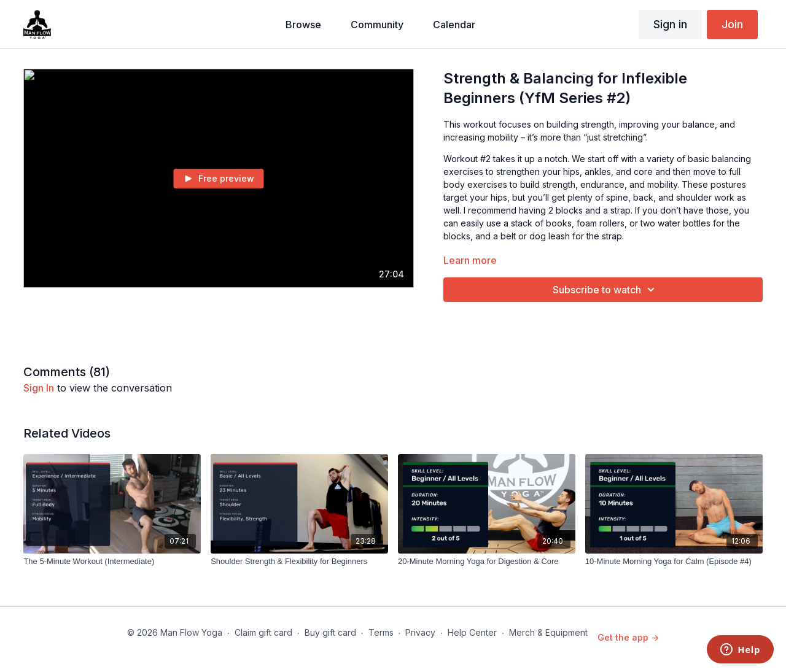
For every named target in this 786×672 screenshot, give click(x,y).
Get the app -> (628, 637)
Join (732, 24)
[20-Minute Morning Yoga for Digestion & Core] (487, 562)
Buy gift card (330, 632)
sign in (39, 388)
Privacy (420, 632)
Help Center (472, 632)
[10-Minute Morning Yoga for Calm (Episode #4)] (674, 562)
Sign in (670, 24)
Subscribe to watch (605, 290)
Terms (381, 632)
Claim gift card (263, 632)
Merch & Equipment (548, 632)
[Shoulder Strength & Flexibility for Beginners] (299, 562)
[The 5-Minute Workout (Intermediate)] (112, 562)
